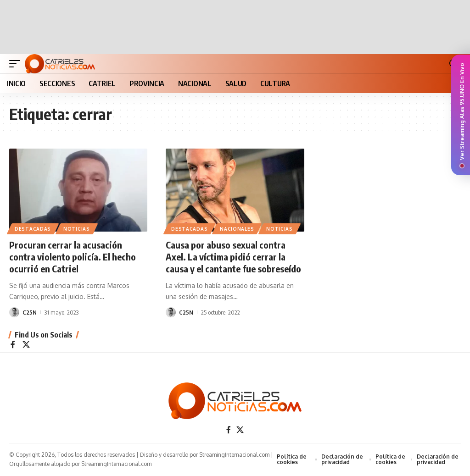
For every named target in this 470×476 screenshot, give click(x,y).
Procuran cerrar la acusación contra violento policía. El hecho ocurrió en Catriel (73, 257)
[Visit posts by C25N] (14, 312)
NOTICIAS (77, 229)
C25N (30, 312)
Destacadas (33, 229)
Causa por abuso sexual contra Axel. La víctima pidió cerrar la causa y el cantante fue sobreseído (233, 257)
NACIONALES (237, 229)
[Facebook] (13, 345)
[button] (17, 64)
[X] (26, 345)
